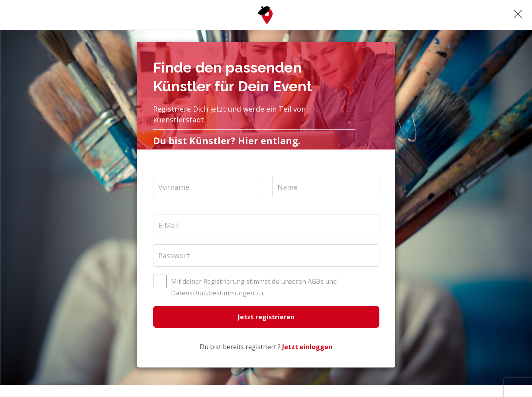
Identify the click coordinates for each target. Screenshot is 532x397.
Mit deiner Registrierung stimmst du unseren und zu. (253, 287)
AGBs (316, 281)
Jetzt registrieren (266, 317)
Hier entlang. (269, 141)
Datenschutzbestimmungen (213, 293)
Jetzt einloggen (307, 347)
